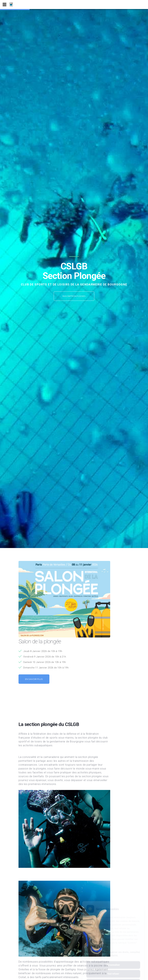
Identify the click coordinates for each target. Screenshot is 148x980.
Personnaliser (113, 951)
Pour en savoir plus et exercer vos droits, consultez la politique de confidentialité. (113, 939)
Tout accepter (113, 968)
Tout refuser (113, 959)
